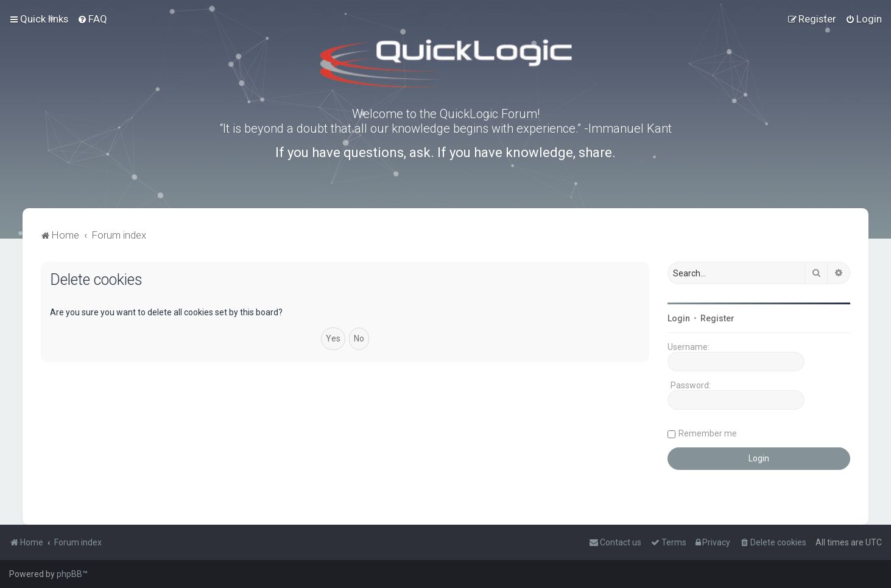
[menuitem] (92, 19)
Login (679, 318)
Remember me (708, 433)
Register (717, 318)
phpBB (69, 574)
